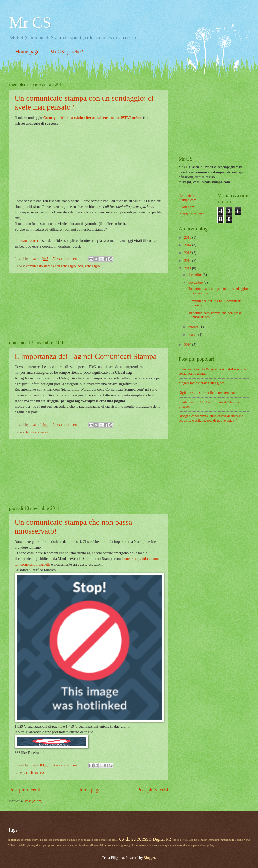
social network (105, 845)
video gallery (207, 845)
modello (22, 845)
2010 (188, 345)
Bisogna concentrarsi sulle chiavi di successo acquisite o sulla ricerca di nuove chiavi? (211, 418)
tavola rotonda (153, 845)
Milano (12, 845)
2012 (188, 261)
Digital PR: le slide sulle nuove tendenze (208, 393)
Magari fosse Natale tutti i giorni (202, 383)
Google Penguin (198, 840)
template (167, 845)
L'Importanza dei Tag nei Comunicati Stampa (86, 356)
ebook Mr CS (180, 840)
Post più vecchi (153, 790)
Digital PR (162, 839)
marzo (193, 335)
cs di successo (36, 773)
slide (93, 845)
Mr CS (30, 22)
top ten (195, 845)
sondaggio (92, 266)
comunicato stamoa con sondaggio (51, 266)
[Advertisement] (89, 307)
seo (87, 845)
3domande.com (26, 240)
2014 (188, 245)
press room (55, 845)
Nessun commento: (67, 259)
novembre (196, 283)
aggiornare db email (19, 840)
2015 (188, 237)
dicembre (196, 275)
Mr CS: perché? (67, 52)
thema (187, 845)
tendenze (177, 845)
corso (97, 840)
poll (80, 266)
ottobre (194, 327)
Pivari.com (186, 207)
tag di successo (37, 432)
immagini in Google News (235, 840)
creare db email (109, 840)
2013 (188, 253)
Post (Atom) (34, 801)
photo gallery (35, 845)
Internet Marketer (191, 214)
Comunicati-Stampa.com (188, 198)
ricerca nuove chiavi (73, 845)
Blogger (149, 858)
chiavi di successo (42, 840)
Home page (27, 52)
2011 (188, 268)
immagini (213, 840)
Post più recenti (25, 790)
